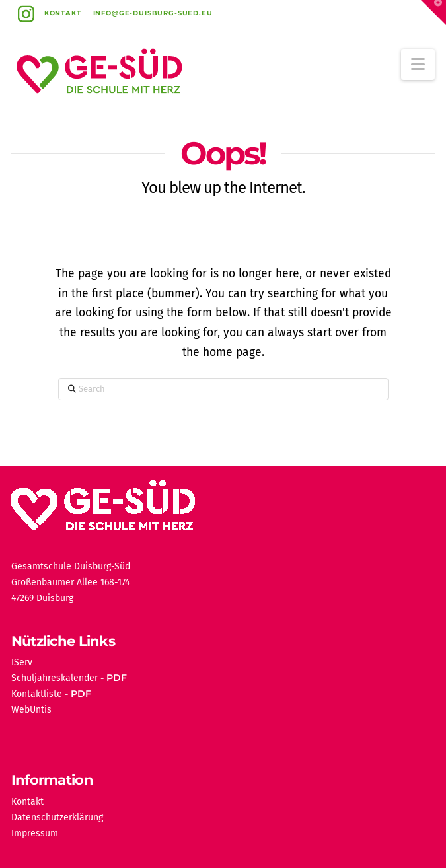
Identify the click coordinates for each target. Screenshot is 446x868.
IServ (22, 662)
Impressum (35, 833)
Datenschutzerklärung (57, 817)
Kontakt (63, 13)
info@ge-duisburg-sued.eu (153, 13)
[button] (418, 64)
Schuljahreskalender (55, 678)
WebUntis (31, 710)
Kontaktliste (37, 694)
